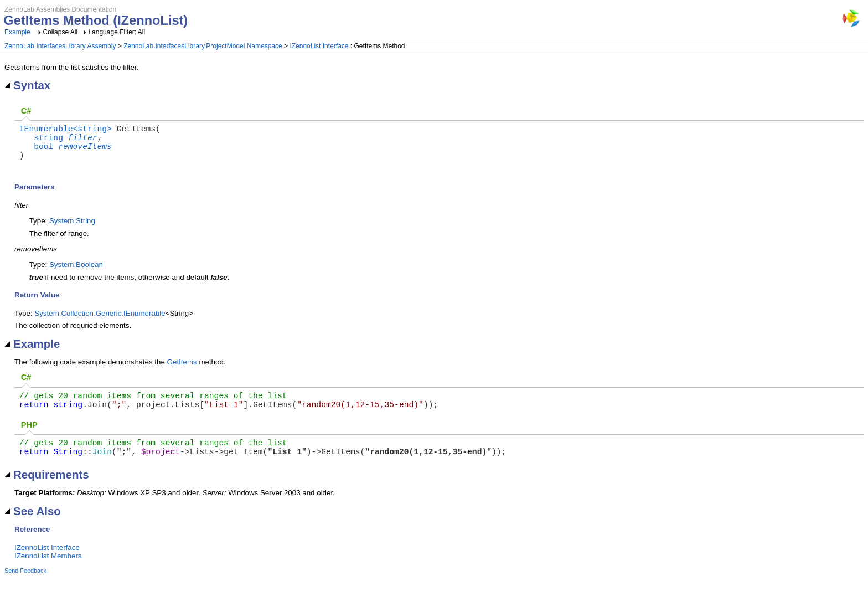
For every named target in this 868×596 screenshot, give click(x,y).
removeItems (85, 152)
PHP (29, 438)
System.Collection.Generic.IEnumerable (100, 322)
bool (43, 152)
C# (26, 111)
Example (17, 32)
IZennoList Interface (319, 46)
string (48, 141)
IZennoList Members (48, 574)
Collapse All (60, 32)
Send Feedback (25, 588)
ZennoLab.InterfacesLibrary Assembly (60, 46)
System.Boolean (76, 273)
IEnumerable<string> (66, 130)
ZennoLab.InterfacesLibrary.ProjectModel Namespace (203, 46)
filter (83, 141)
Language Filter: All (117, 32)
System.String (72, 230)
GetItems (182, 371)
